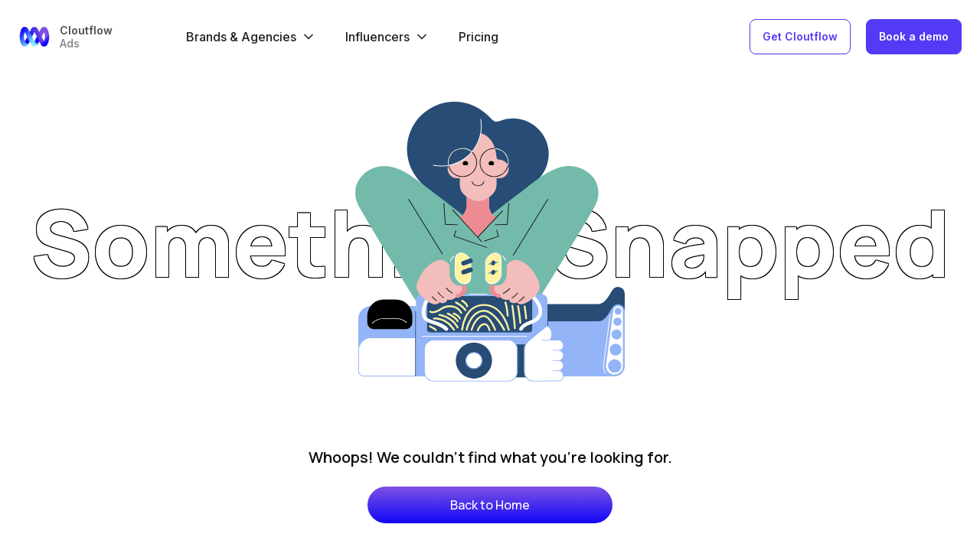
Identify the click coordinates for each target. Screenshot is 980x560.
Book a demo (914, 36)
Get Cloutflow (800, 36)
